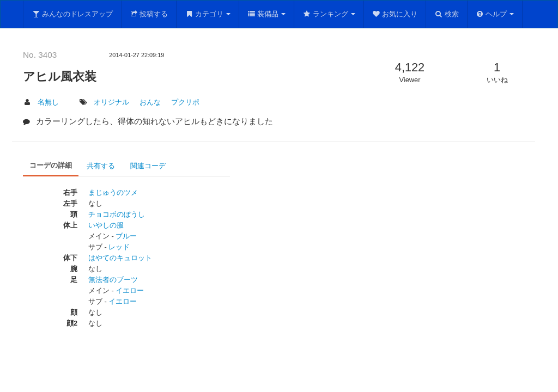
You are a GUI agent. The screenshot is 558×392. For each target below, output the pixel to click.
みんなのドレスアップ (72, 14)
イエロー (130, 290)
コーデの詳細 (51, 165)
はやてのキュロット (120, 258)
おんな (150, 102)
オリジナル (111, 102)
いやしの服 (106, 225)
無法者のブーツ (113, 280)
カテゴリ (208, 14)
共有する (101, 166)
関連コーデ (148, 166)
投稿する (149, 14)
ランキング (329, 14)
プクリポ (185, 102)
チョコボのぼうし (117, 214)
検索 (447, 14)
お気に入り (395, 14)
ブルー (126, 236)
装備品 (267, 14)
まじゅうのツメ (113, 192)
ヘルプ (495, 14)
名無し (48, 102)
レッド (119, 247)
